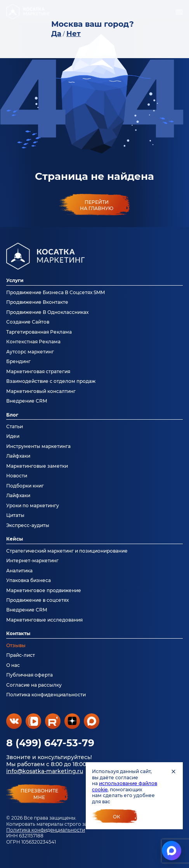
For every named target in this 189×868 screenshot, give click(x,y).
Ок (117, 817)
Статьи (15, 426)
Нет (74, 34)
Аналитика (19, 571)
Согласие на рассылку (34, 685)
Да (56, 34)
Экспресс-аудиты (28, 525)
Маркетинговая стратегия (38, 371)
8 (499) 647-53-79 (50, 743)
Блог (12, 415)
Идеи (13, 436)
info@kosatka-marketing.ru (45, 771)
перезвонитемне (39, 794)
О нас (13, 665)
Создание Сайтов (28, 322)
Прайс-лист (21, 655)
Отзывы (16, 645)
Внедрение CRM (27, 401)
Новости (17, 476)
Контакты (18, 633)
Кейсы (15, 539)
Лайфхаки (18, 456)
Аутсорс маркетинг (30, 352)
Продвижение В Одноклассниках (47, 312)
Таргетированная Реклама (39, 332)
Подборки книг (25, 486)
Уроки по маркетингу (33, 505)
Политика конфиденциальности (46, 830)
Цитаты (15, 515)
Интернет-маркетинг (32, 561)
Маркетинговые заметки (37, 466)
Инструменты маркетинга (38, 446)
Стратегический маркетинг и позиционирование (67, 551)
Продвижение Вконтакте (37, 302)
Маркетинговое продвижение (44, 590)
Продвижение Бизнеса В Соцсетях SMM (55, 292)
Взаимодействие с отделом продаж (51, 381)
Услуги (15, 280)
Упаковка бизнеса (29, 580)
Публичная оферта (29, 675)
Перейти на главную (97, 205)
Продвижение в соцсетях (37, 600)
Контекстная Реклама (33, 342)
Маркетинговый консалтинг (41, 391)
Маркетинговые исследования (44, 620)
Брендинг (18, 361)
